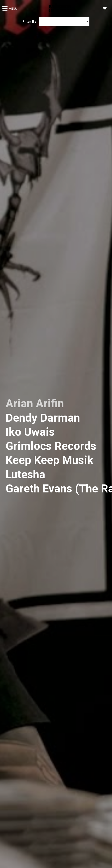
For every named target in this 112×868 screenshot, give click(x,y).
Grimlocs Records (51, 446)
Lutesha (25, 475)
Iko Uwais (30, 432)
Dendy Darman (43, 418)
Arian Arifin (35, 404)
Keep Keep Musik (50, 460)
